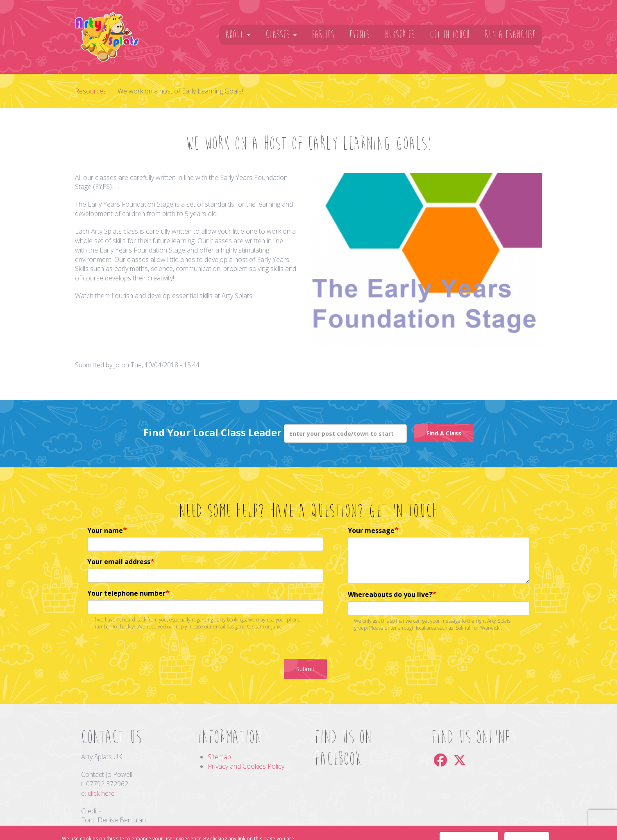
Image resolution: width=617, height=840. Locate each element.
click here (101, 793)
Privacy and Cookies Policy (246, 766)
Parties (323, 35)
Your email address (119, 562)
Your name (105, 530)
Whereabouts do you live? (390, 594)
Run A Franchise (510, 35)
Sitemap (219, 757)
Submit (305, 669)
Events (360, 35)
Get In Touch (450, 35)
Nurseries (400, 35)
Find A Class (444, 433)
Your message (371, 530)
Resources (91, 91)
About (238, 35)
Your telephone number (126, 593)
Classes (281, 35)
